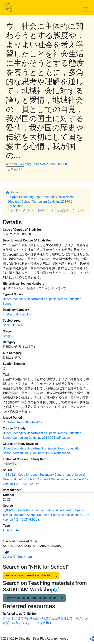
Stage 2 (8, 336)
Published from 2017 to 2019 (23, 422)
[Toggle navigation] (86, 8)
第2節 (26, 211)
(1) (75, 211)
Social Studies (13, 325)
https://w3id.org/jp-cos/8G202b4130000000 (40, 164)
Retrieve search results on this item (31, 575)
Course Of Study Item (17, 557)
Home (12, 192)
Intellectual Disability (17, 314)
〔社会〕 (41, 211)
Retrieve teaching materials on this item (34, 598)
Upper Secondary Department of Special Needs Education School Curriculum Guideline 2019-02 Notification (41, 202)
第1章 (14, 211)
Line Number (12, 530)
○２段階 (63, 211)
